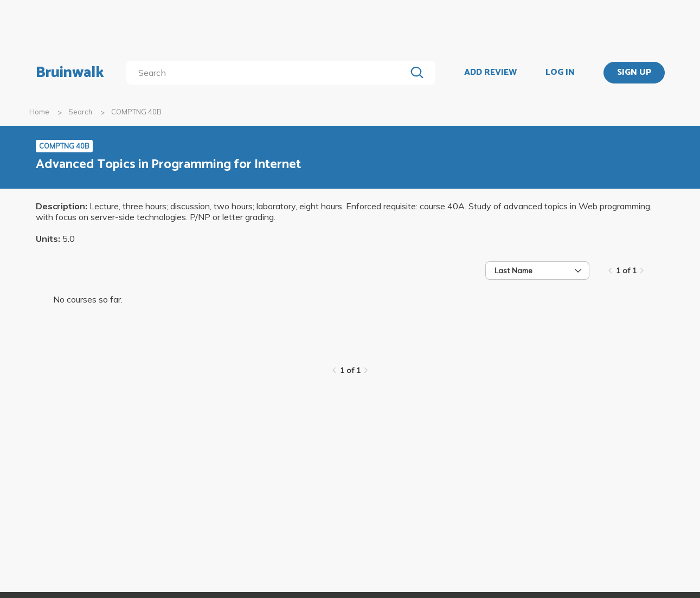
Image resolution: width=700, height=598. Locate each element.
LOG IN (560, 73)
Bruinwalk (70, 73)
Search (80, 112)
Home (39, 112)
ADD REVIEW (490, 73)
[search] (268, 73)
